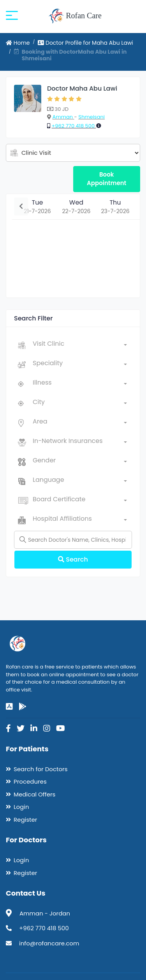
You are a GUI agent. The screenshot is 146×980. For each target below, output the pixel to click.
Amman (63, 117)
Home (18, 43)
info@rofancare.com (49, 943)
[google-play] (23, 707)
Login (21, 807)
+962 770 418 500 (74, 126)
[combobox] (80, 345)
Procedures (30, 781)
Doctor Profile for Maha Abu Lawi (85, 43)
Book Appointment (106, 179)
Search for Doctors (40, 769)
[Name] (73, 540)
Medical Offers (34, 794)
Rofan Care (75, 16)
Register (25, 820)
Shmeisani (91, 117)
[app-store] (9, 707)
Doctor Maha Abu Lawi (82, 88)
